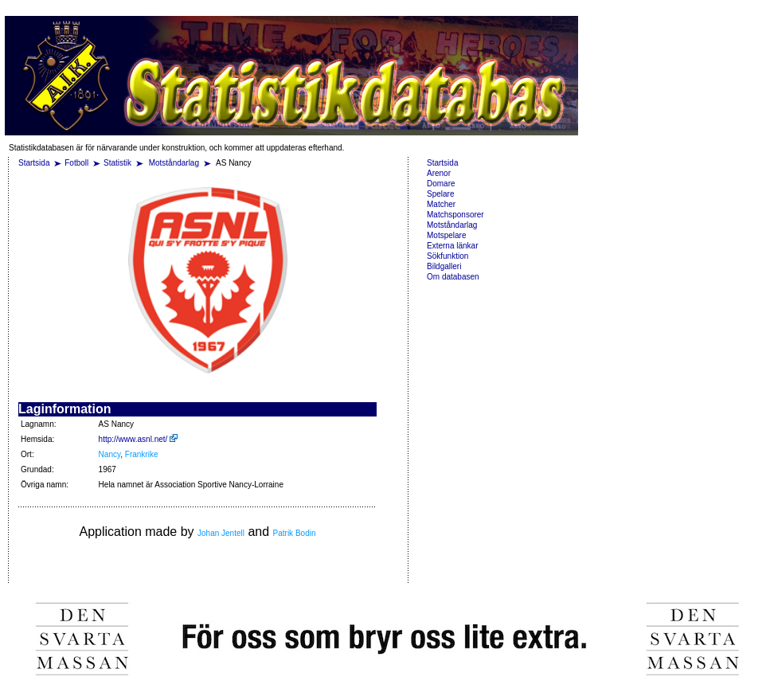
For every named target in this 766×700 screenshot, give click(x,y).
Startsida (34, 163)
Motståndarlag (175, 163)
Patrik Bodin (295, 533)
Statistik (117, 163)
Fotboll (76, 163)
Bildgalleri (444, 266)
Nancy (110, 454)
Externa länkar (452, 246)
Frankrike (142, 454)
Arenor (439, 173)
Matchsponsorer (455, 215)
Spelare (440, 194)
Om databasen (453, 277)
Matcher (441, 204)
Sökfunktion (447, 256)
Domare (441, 184)
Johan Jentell (221, 533)
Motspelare (446, 235)
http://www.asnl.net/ (139, 439)
